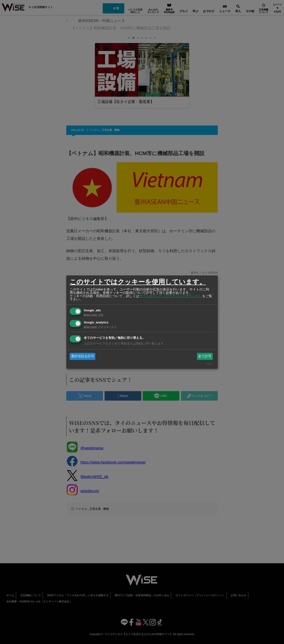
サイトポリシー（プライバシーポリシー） (171, 296)
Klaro (209, 364)
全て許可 (205, 356)
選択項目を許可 (83, 356)
